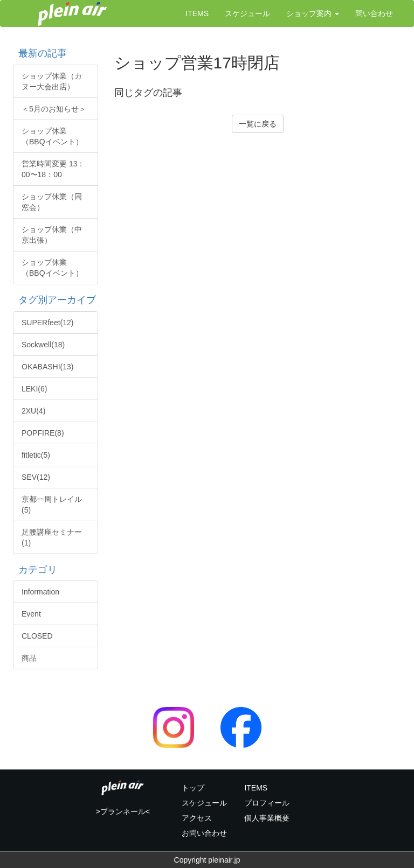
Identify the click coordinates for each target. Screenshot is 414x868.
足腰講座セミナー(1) (52, 537)
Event (31, 614)
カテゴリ (35, 570)
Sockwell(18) (43, 345)
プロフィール (267, 803)
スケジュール (247, 13)
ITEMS (197, 13)
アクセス (197, 818)
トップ (193, 788)
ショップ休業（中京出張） (52, 235)
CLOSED (37, 636)
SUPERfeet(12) (47, 323)
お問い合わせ (204, 833)
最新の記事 (40, 53)
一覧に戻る (258, 124)
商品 (29, 658)
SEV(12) (36, 477)
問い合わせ (374, 13)
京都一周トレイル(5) (52, 505)
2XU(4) (33, 411)
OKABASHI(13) (47, 367)
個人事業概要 (267, 818)
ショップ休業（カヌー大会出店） (52, 81)
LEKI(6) (34, 389)
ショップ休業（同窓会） (52, 202)
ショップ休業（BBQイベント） (52, 136)
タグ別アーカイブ (54, 300)
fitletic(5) (36, 455)
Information (40, 592)
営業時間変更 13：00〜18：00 (53, 169)
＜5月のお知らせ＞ (54, 109)
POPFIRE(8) (43, 433)
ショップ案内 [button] (313, 13)
